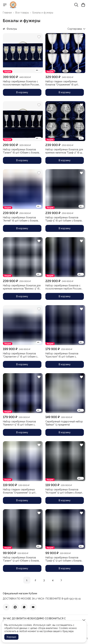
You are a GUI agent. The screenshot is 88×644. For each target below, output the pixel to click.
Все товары (22, 13)
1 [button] (27, 580)
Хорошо (11, 637)
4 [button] (53, 580)
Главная (7, 13)
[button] (23, 53)
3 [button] (44, 580)
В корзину (22, 92)
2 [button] (35, 580)
